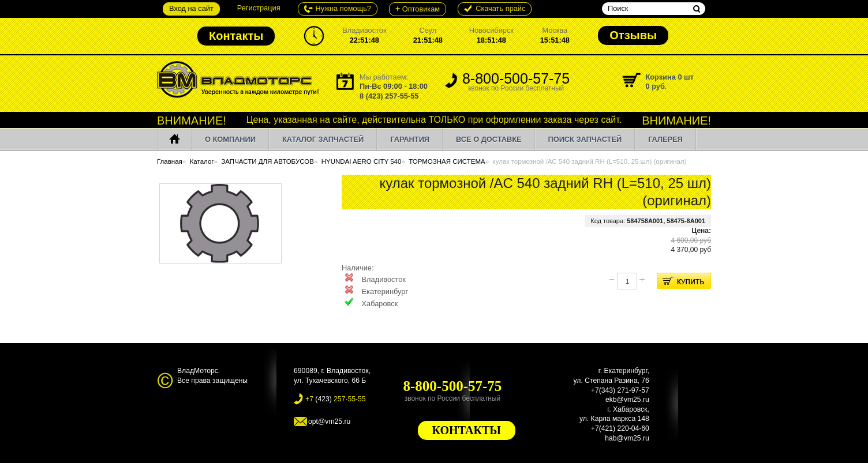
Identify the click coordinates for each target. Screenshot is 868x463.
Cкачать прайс (500, 8)
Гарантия (410, 139)
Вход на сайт (191, 8)
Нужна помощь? (343, 8)
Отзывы (633, 35)
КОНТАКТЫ (467, 430)
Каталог (202, 161)
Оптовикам (418, 9)
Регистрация (259, 8)
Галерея (665, 139)
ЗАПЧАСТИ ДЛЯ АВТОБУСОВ (267, 161)
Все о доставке (489, 139)
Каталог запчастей (323, 139)
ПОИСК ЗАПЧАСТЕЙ (585, 139)
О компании (230, 139)
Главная (170, 161)
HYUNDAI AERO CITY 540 (362, 161)
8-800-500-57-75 (516, 82)
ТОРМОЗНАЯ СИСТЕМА (447, 161)
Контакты (236, 36)
